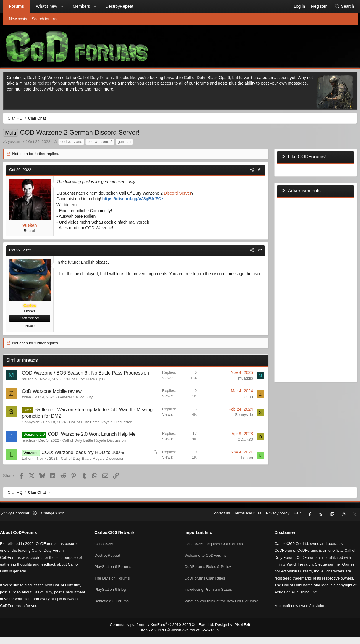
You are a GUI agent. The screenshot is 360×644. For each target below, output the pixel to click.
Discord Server (181, 195)
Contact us (214, 523)
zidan (31, 405)
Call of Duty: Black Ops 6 (89, 387)
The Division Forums (116, 582)
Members (84, 6)
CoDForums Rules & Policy (208, 572)
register (55, 85)
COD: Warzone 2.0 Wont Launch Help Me (96, 442)
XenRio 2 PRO (155, 637)
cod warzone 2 (104, 143)
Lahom (32, 467)
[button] (65, 7)
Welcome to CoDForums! (206, 561)
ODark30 (241, 447)
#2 (256, 252)
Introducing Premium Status (208, 593)
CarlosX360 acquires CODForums (214, 550)
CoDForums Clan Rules (205, 582)
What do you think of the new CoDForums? (221, 604)
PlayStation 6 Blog (114, 593)
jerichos (33, 448)
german (128, 143)
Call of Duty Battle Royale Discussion (105, 430)
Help (291, 523)
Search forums (44, 19)
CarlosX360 (108, 550)
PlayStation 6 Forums (116, 572)
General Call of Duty (79, 405)
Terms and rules (241, 523)
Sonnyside (35, 430)
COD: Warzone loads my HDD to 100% (87, 460)
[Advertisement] (312, 290)
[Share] (248, 171)
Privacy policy (271, 523)
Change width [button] (60, 523)
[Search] (342, 7)
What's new (49, 6)
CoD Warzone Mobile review (56, 399)
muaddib (33, 387)
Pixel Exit (237, 632)
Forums (19, 6)
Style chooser (23, 523)
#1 (256, 171)
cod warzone (75, 143)
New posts (18, 19)
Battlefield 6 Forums (115, 604)
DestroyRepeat (122, 6)
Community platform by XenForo (163, 632)
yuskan (18, 143)
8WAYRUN (208, 637)
